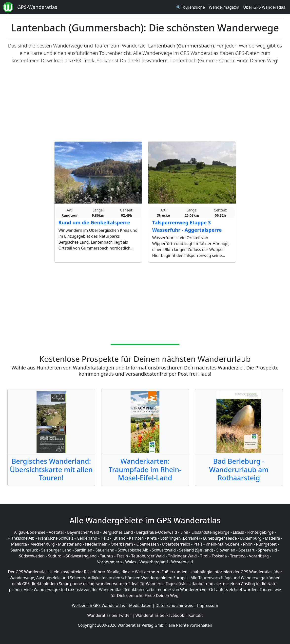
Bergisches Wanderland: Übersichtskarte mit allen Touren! (51, 469)
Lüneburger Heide (220, 538)
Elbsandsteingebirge (211, 532)
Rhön (248, 544)
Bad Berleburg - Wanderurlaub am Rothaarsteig (239, 469)
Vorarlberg (259, 556)
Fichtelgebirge (261, 532)
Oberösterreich (176, 544)
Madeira (272, 538)
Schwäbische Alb (133, 550)
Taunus (107, 556)
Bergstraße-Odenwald (157, 532)
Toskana (219, 556)
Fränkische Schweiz (56, 538)
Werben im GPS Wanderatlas (98, 605)
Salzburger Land (56, 550)
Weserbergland (154, 562)
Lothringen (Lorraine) (180, 538)
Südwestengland (81, 556)
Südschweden (32, 556)
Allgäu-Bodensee (30, 532)
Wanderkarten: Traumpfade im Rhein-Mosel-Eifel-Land (145, 469)
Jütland (119, 538)
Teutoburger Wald (148, 556)
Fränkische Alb (21, 538)
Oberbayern (122, 544)
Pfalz (198, 544)
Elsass (238, 532)
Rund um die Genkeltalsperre (94, 222)
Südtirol (55, 556)
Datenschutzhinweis (174, 605)
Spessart (247, 550)
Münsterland (70, 544)
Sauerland (105, 550)
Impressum (208, 605)
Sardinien (84, 550)
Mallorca (19, 544)
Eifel (184, 532)
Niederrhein (96, 544)
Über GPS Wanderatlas (264, 7)
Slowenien (226, 550)
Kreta (152, 538)
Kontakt (196, 615)
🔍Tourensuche (190, 7)
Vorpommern (109, 562)
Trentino (238, 556)
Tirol (204, 556)
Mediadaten (140, 605)
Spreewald (268, 550)
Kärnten (136, 538)
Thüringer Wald (182, 556)
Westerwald (182, 562)
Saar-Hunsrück (24, 550)
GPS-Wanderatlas (37, 7)
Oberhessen (147, 544)
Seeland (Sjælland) (196, 550)
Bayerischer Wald (83, 532)
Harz (105, 538)
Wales (131, 562)
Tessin (122, 556)
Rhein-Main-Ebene (222, 544)
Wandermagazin (224, 7)
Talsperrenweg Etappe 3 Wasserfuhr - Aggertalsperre (187, 226)
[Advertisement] (145, 103)
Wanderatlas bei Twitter (109, 615)
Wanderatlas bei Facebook (160, 615)
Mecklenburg (43, 544)
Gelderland (87, 538)
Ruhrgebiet (266, 544)
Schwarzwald (164, 550)
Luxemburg (251, 538)
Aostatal (56, 532)
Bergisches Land (118, 532)
